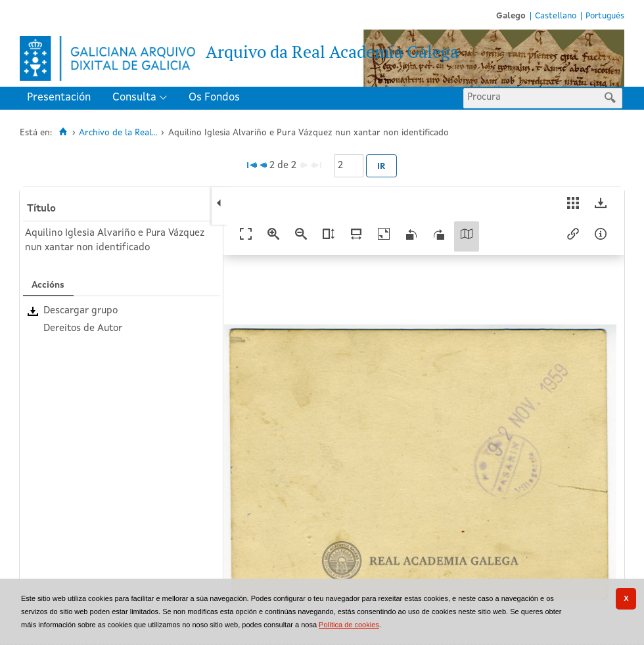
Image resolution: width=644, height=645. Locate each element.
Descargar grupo (80, 311)
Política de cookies (349, 625)
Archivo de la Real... (118, 133)
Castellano (556, 16)
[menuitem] (62, 98)
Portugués (605, 16)
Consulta (134, 98)
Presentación (59, 98)
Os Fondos (214, 98)
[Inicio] (63, 132)
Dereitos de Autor (83, 329)
